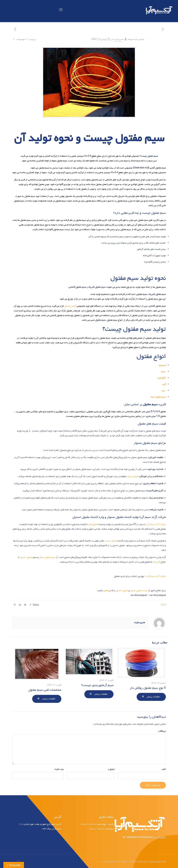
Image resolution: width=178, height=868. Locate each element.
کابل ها (157, 562)
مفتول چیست (113, 138)
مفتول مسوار (133, 476)
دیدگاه (162, 731)
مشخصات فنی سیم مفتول (45, 690)
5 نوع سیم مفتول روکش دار (148, 688)
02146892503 (130, 837)
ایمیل (111, 769)
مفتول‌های (93, 524)
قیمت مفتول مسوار (139, 591)
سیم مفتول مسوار (47, 557)
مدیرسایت (119, 39)
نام (164, 769)
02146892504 (145, 837)
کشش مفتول (70, 306)
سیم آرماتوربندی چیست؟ (97, 685)
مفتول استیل (111, 541)
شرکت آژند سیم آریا (156, 524)
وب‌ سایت (59, 769)
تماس (106, 591)
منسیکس (99, 861)
